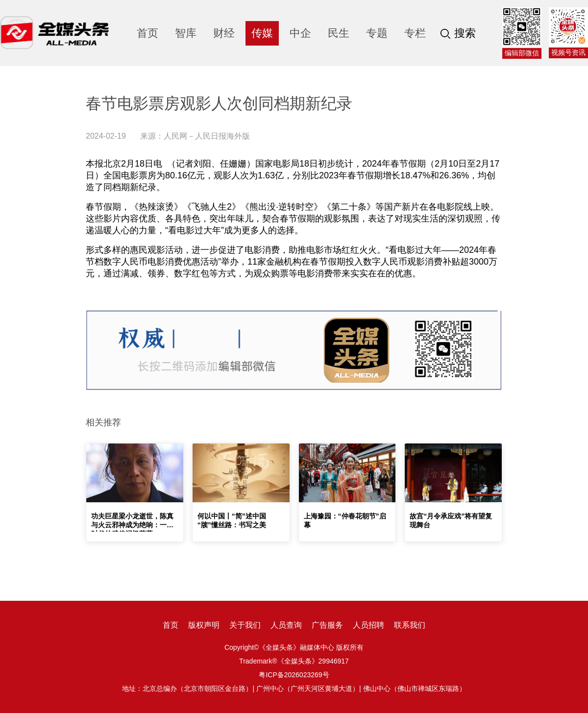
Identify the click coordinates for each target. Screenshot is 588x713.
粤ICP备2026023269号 (294, 675)
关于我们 (245, 625)
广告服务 (327, 625)
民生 (339, 33)
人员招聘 (368, 625)
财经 (224, 33)
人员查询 (286, 625)
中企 (300, 33)
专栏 (415, 33)
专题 (377, 33)
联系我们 (410, 625)
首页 (147, 33)
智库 (186, 33)
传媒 (262, 33)
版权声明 (204, 625)
